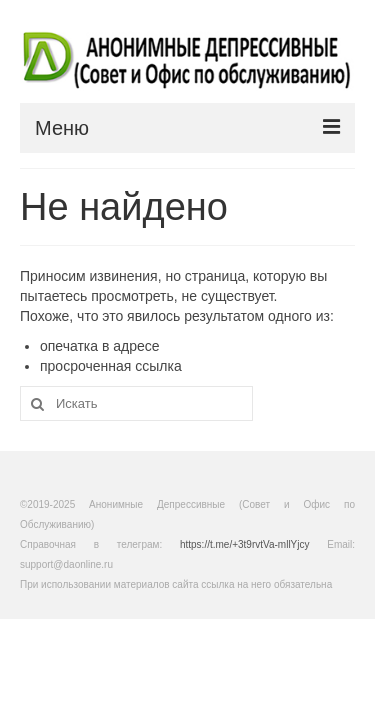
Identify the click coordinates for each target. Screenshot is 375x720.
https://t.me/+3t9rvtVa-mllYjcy (245, 544)
